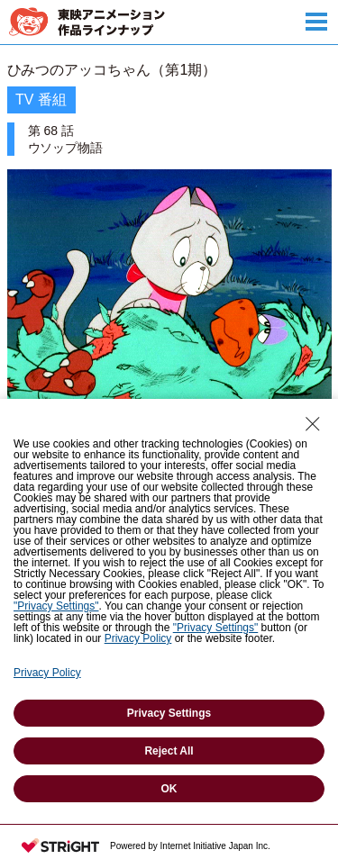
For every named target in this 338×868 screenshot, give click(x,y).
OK (169, 789)
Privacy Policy (138, 638)
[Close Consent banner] (313, 424)
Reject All (169, 751)
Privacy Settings (169, 713)
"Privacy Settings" (56, 606)
